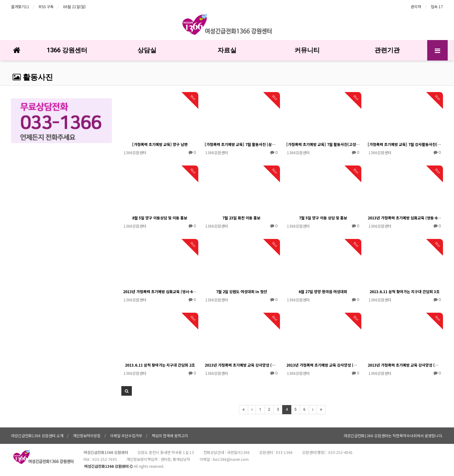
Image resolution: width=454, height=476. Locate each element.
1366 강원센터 (67, 50)
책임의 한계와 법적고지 (170, 435)
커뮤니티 (307, 50)
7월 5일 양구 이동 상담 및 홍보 (323, 218)
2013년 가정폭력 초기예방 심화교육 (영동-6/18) (405, 218)
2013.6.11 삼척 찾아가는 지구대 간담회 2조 (160, 365)
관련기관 (387, 50)
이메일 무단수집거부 (126, 435)
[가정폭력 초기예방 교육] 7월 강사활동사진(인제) (405, 144)
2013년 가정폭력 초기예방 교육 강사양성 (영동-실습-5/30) (323, 365)
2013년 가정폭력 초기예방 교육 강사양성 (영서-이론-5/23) (405, 365)
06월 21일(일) (74, 6)
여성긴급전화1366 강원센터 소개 (37, 435)
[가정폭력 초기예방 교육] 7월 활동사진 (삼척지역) (242, 144)
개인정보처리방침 (87, 435)
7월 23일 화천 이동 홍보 (241, 218)
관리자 (416, 6)
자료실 (227, 50)
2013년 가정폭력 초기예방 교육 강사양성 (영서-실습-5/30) (242, 365)
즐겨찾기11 (20, 6)
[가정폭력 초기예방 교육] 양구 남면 (160, 144)
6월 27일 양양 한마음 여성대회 (323, 291)
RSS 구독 (46, 6)
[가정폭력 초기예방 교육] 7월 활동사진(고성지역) (323, 144)
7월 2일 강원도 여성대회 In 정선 (242, 291)
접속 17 (437, 6)
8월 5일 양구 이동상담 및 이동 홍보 (160, 218)
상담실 (147, 50)
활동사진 (33, 77)
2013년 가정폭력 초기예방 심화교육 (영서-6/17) (160, 291)
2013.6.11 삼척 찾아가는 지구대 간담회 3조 (405, 291)
